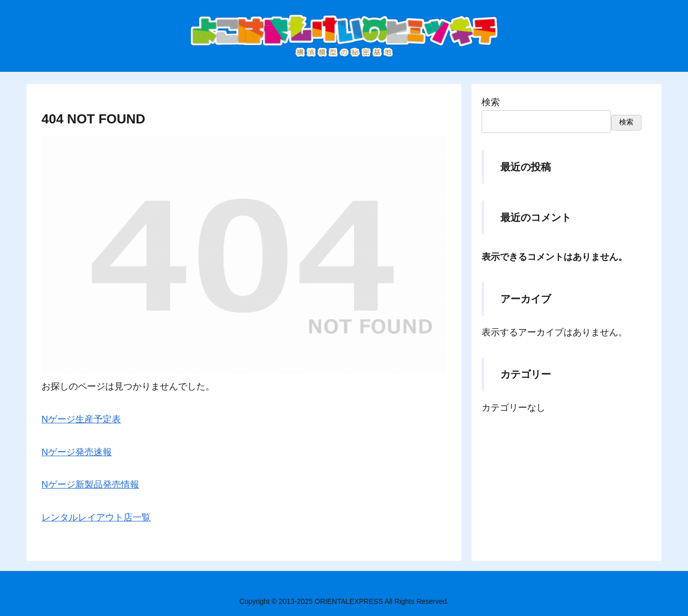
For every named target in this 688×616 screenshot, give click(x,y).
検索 (491, 102)
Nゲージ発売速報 (77, 452)
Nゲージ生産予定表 (81, 419)
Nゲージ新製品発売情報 (90, 485)
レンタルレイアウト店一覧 (96, 517)
